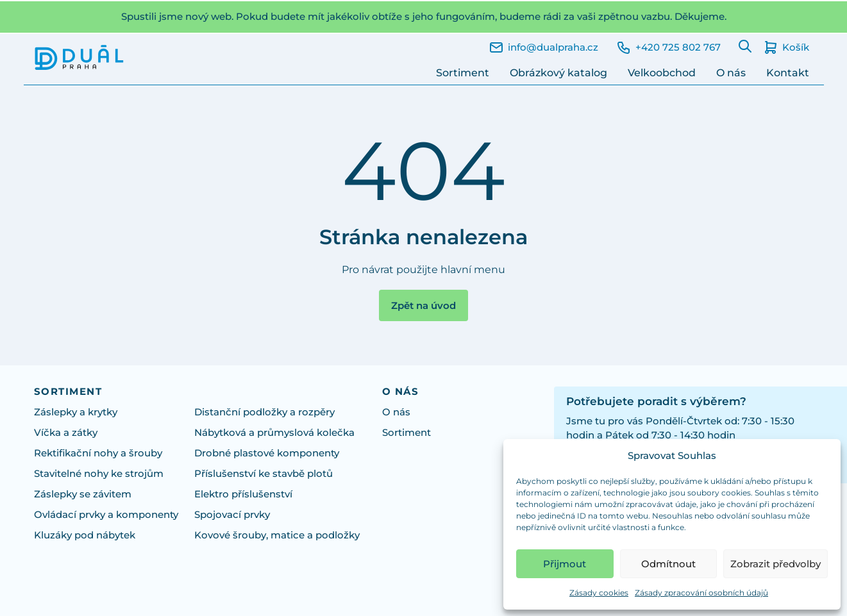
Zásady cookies (599, 593)
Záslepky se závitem (83, 494)
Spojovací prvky (232, 515)
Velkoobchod (662, 73)
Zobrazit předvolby (776, 564)
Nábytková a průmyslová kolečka (274, 433)
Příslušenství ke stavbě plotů (264, 474)
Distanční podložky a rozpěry (264, 412)
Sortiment (463, 73)
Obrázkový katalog (558, 73)
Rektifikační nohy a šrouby (98, 453)
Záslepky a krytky (76, 412)
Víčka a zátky (66, 433)
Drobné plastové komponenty (267, 453)
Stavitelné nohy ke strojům (99, 474)
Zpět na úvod (424, 306)
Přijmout (565, 564)
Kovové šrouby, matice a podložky (277, 535)
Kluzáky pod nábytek (85, 535)
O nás (731, 73)
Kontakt (788, 73)
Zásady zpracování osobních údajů (701, 593)
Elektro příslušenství (243, 494)
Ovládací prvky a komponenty (106, 515)
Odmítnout (668, 564)
